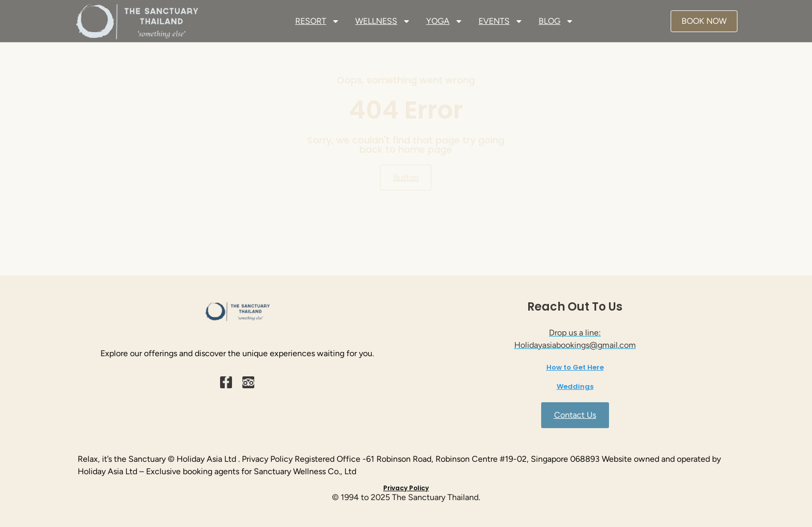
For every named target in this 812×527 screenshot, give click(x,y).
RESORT (317, 21)
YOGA (445, 21)
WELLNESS (383, 21)
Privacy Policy (406, 488)
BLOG (556, 21)
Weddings (575, 386)
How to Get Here (575, 367)
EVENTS (501, 21)
